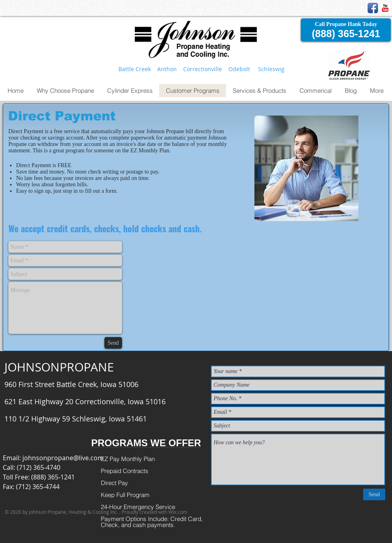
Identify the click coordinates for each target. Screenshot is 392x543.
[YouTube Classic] (385, 8)
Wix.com (178, 512)
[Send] (113, 343)
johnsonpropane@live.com (63, 458)
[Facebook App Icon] (373, 8)
